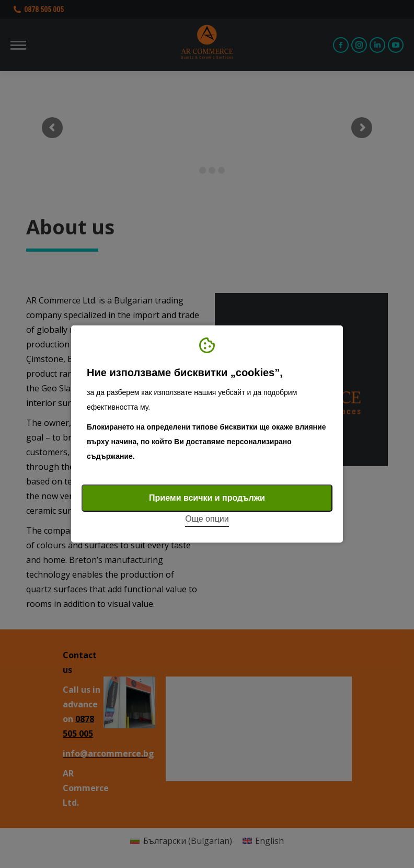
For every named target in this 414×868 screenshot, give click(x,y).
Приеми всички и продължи (207, 498)
